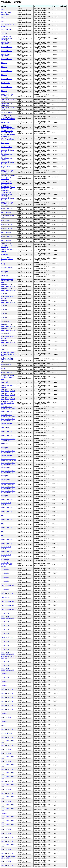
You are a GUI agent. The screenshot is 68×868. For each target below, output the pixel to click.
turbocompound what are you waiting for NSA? (8, 484)
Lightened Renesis (6, 733)
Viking (3, 264)
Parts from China (6, 321)
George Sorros (5, 122)
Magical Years (5, 597)
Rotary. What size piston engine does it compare (8, 420)
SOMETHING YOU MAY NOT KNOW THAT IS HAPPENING (8, 117)
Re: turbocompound (7, 424)
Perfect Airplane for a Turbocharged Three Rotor (7, 259)
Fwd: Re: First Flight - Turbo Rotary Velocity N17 (8, 360)
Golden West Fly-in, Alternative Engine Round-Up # (7, 38)
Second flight (5, 613)
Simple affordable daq (7, 585)
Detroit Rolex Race (7, 112)
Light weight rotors (7, 29)
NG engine (4, 33)
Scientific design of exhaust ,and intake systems (7, 564)
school (3, 725)
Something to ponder (7, 637)
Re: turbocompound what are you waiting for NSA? (8, 460)
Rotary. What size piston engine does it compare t (8, 452)
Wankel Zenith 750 (7, 208)
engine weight (5, 560)
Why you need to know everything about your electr (8, 354)
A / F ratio (4, 673)
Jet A (3, 516)
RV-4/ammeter (5, 220)
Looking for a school (7, 593)
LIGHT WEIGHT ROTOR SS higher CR (8, 617)
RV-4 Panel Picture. (7, 224)
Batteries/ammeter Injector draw (6, 13)
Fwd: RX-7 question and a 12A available (8, 857)
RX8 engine (5, 254)
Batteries (4, 9)
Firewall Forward (6, 212)
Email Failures (5, 428)
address (3, 368)
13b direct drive (6, 83)
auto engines (5, 272)
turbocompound (6, 468)
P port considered (6, 717)
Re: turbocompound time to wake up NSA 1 (8, 440)
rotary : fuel (5, 349)
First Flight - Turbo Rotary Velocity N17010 (8, 285)
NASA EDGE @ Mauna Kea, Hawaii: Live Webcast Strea (8, 177)
